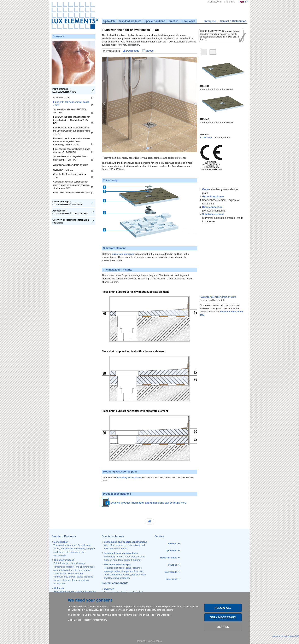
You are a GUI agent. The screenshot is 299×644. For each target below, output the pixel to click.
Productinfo (112, 51)
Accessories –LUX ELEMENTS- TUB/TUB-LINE (70, 212)
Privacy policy (154, 641)
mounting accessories (129, 477)
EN (244, 2)
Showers (58, 36)
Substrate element (213, 214)
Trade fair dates (168, 558)
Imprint (141, 641)
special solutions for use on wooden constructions (72, 573)
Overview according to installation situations (71, 221)
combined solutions (64, 567)
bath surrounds (72, 552)
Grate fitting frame (213, 197)
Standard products (130, 21)
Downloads (188, 21)
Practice (173, 21)
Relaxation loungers (64, 591)
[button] (104, 105)
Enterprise (210, 21)
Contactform (215, 2)
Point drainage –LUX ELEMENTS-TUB (64, 90)
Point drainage (61, 563)
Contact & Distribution (233, 21)
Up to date (109, 21)
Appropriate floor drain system (219, 297)
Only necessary (223, 617)
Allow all (223, 608)
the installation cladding (73, 549)
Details (223, 627)
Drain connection (212, 207)
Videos (148, 51)
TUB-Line (207, 138)
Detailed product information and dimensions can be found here (148, 503)
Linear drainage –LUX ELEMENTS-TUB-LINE (67, 203)
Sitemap (231, 2)
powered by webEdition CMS (286, 636)
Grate (206, 189)
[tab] (204, 53)
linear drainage (78, 563)
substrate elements (123, 254)
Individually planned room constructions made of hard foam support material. (124, 556)
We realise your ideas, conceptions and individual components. (125, 545)
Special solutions (155, 21)
